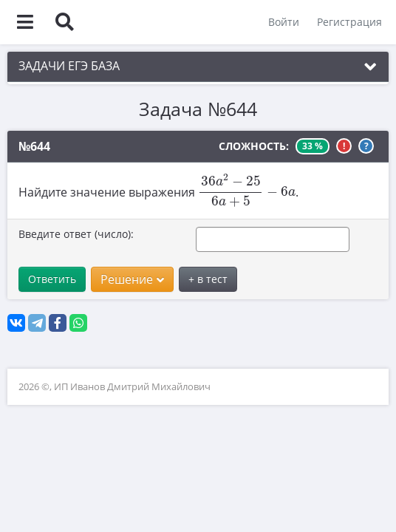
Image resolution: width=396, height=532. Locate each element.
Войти (283, 22)
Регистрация (349, 22)
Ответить (52, 279)
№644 (34, 146)
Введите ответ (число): (76, 234)
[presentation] (247, 191)
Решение (132, 279)
